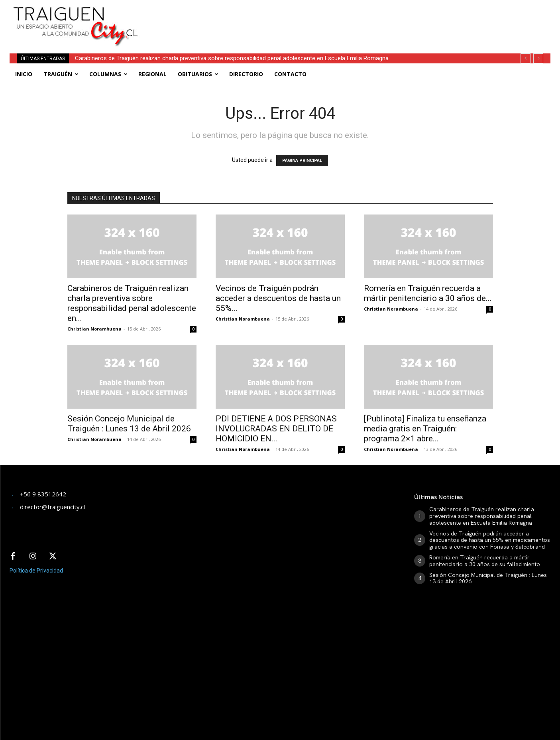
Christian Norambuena (94, 329)
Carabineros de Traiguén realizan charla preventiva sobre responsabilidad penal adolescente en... (132, 303)
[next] (538, 58)
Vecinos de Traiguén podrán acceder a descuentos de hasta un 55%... (278, 298)
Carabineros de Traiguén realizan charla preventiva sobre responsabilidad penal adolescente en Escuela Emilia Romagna (232, 58)
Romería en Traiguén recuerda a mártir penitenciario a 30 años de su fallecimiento (485, 561)
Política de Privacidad (36, 571)
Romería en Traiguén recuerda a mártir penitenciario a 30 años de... (428, 293)
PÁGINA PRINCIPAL (302, 160)
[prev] (526, 58)
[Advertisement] (341, 18)
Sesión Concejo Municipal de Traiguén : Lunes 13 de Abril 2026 (129, 424)
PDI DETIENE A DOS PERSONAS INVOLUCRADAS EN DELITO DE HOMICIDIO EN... (276, 429)
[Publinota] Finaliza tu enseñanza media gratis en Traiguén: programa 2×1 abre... (425, 429)
